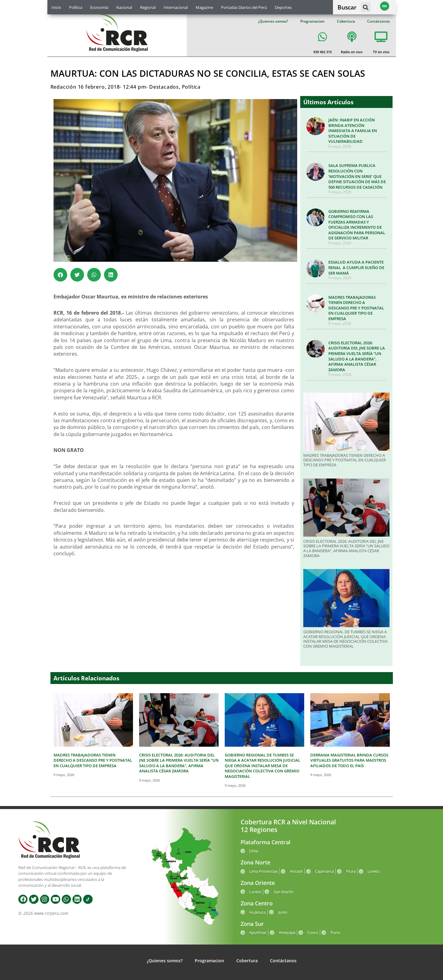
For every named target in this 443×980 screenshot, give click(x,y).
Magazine (204, 7)
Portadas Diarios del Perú (244, 7)
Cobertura (346, 21)
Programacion (312, 21)
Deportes (283, 7)
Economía (99, 7)
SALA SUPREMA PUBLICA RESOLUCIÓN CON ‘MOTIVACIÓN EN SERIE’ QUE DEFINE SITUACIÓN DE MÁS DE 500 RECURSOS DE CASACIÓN (357, 176)
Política (76, 7)
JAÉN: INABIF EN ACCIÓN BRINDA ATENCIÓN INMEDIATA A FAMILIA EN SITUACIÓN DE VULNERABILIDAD (353, 131)
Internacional (176, 7)
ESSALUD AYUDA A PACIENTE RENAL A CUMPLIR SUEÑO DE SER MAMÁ (356, 267)
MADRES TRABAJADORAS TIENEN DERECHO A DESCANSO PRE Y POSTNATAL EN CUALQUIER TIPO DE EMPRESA (356, 308)
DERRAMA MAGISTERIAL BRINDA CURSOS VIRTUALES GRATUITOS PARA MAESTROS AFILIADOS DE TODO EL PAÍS (349, 760)
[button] (366, 7)
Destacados (164, 87)
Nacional (124, 7)
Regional (148, 7)
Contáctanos (378, 21)
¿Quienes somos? (273, 21)
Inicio (56, 7)
